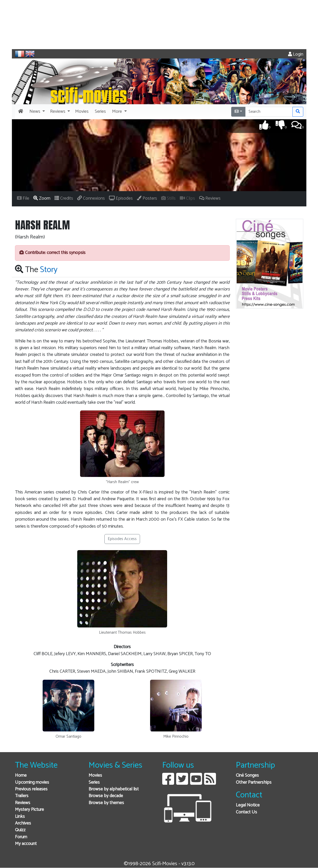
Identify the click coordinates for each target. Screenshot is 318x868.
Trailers (22, 796)
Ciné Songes (247, 776)
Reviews (23, 803)
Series (94, 783)
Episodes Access (122, 539)
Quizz (20, 830)
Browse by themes (106, 803)
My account (26, 844)
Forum (21, 837)
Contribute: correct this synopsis (52, 253)
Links (20, 817)
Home (21, 776)
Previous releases (31, 789)
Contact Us (246, 812)
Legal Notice (248, 805)
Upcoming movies (32, 783)
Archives (23, 823)
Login (296, 54)
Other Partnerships (254, 783)
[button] (37, 112)
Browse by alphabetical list (114, 789)
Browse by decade (106, 796)
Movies (95, 776)
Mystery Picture (29, 810)
